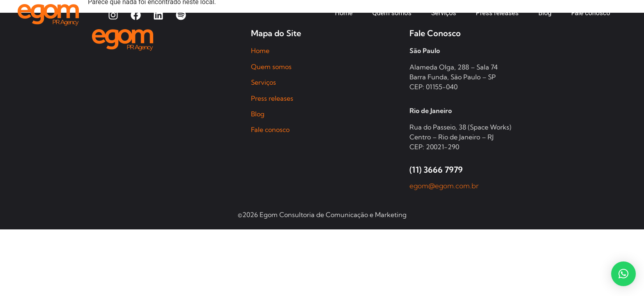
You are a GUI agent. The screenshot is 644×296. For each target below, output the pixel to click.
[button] (623, 274)
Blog (258, 114)
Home (260, 51)
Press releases (272, 98)
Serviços (263, 82)
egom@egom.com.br (444, 186)
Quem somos (271, 67)
